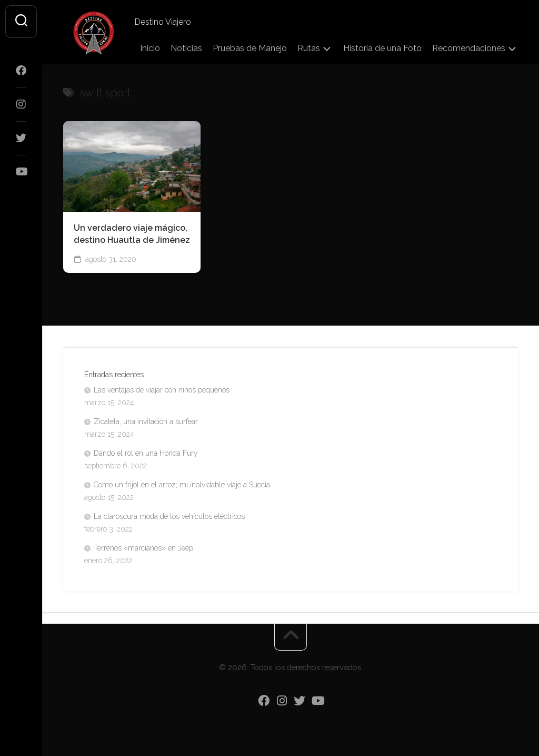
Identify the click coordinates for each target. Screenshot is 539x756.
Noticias (186, 48)
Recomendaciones (469, 48)
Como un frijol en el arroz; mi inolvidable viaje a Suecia (182, 485)
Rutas (309, 48)
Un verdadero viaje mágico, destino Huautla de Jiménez (132, 234)
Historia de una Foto (382, 48)
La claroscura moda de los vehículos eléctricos (169, 516)
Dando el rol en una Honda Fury (146, 453)
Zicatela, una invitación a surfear (146, 421)
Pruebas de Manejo (250, 48)
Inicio (150, 48)
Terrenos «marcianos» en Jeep (143, 548)
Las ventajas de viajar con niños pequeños (162, 390)
